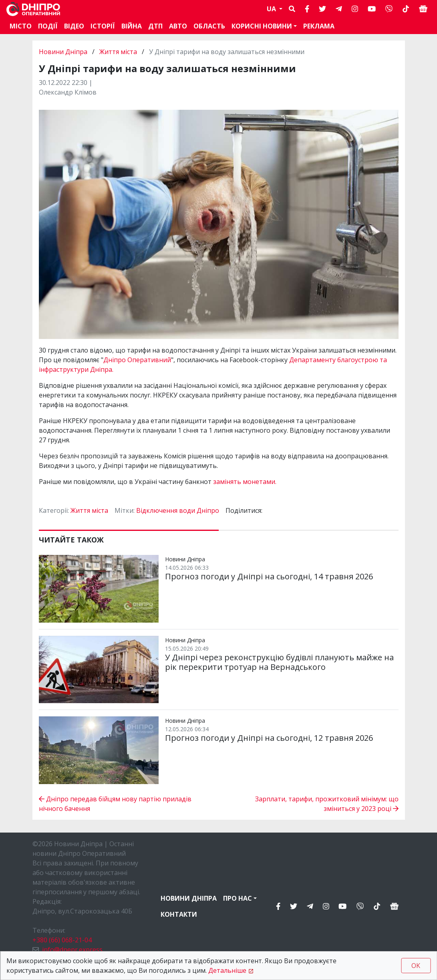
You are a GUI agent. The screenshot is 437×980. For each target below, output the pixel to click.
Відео (74, 26)
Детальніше (227, 970)
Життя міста (118, 52)
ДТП (155, 26)
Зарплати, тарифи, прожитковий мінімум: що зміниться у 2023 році (327, 804)
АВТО (178, 26)
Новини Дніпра (64, 52)
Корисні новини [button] (262, 26)
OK (416, 966)
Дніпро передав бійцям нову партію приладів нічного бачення (115, 804)
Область (209, 26)
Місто (21, 26)
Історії (103, 26)
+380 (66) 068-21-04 (62, 940)
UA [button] (272, 9)
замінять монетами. (245, 482)
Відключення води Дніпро (178, 510)
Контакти (179, 914)
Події (48, 26)
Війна (132, 26)
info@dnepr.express (72, 950)
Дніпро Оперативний (137, 360)
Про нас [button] (238, 898)
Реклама (319, 26)
